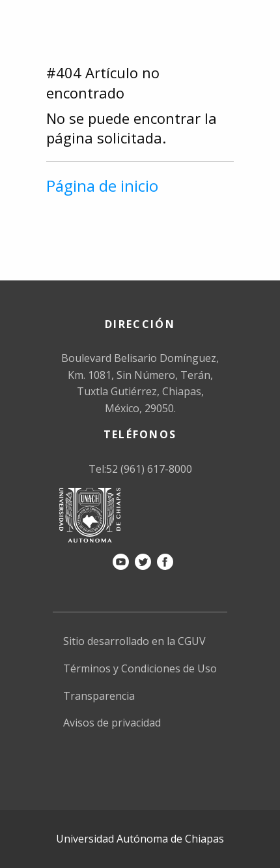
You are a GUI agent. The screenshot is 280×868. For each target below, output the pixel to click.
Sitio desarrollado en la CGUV (134, 641)
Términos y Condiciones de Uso (140, 668)
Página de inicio (102, 186)
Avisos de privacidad (112, 723)
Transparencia (99, 696)
